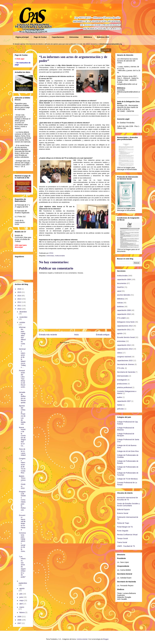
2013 (20, 299)
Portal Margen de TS (125, 527)
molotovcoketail (82, 639)
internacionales (123, 376)
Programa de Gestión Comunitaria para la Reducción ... (22, 502)
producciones (122, 384)
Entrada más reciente (48, 335)
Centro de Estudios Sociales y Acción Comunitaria (128, 505)
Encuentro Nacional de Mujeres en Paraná (22, 522)
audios (120, 397)
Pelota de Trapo (123, 523)
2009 (20, 617)
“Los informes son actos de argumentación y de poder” (22, 567)
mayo (22, 600)
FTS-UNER (121, 318)
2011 (20, 306)
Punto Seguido (123, 531)
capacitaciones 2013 (125, 326)
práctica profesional (124, 387)
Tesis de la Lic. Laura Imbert (22, 452)
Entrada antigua (103, 335)
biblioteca (121, 299)
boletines (120, 307)
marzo (22, 607)
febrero (22, 612)
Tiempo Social (122, 538)
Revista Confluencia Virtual (127, 535)
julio (21, 594)
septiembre (23, 583)
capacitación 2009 (124, 279)
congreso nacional (124, 357)
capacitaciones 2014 (125, 349)
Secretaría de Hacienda (126, 372)
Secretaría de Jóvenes (126, 364)
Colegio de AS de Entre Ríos (128, 451)
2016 (20, 289)
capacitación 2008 (124, 310)
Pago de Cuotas (40, 37)
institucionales (60, 256)
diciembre (23, 312)
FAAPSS (120, 287)
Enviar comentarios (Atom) (79, 342)
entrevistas (50, 256)
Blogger (106, 639)
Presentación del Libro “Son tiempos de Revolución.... (22, 380)
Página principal (22, 37)
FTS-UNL (121, 368)
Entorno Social (123, 513)
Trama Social (122, 542)
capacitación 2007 (124, 401)
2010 (20, 309)
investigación (122, 380)
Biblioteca (88, 37)
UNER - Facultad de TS (126, 546)
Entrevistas (74, 37)
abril (21, 604)
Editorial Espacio (123, 509)
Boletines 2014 (103, 37)
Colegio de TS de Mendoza (127, 479)
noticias (120, 303)
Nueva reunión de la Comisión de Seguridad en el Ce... (22, 437)
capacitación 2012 (124, 345)
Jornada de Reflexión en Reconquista (22, 397)
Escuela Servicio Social (126, 337)
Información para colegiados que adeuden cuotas (22, 336)
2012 (20, 302)
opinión (120, 333)
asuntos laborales (124, 295)
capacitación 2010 (124, 314)
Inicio (76, 335)
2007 (20, 623)
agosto (22, 588)
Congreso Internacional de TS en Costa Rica (22, 466)
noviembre (23, 317)
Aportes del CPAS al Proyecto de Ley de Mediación (22, 415)
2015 (20, 292)
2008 (20, 620)
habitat (120, 405)
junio (21, 597)
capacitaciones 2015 (125, 361)
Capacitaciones (58, 37)
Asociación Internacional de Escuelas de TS (127, 499)
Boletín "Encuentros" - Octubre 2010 (22, 482)
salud (119, 291)
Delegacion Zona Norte (126, 322)
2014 (20, 296)
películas (120, 409)
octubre (22, 322)
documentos (122, 283)
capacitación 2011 (124, 330)
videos (120, 353)
